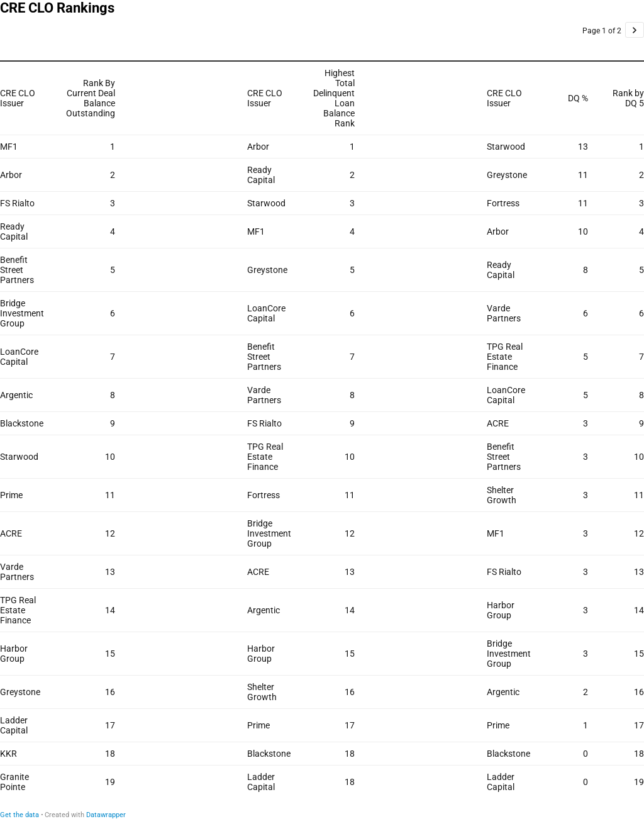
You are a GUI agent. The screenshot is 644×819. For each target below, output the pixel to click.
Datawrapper (106, 815)
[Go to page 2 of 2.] (635, 30)
